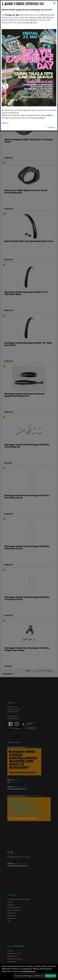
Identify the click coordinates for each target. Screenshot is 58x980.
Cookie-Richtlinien (28, 971)
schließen (51, 127)
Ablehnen (39, 976)
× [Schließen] (54, 3)
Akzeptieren (51, 976)
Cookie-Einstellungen (24, 976)
